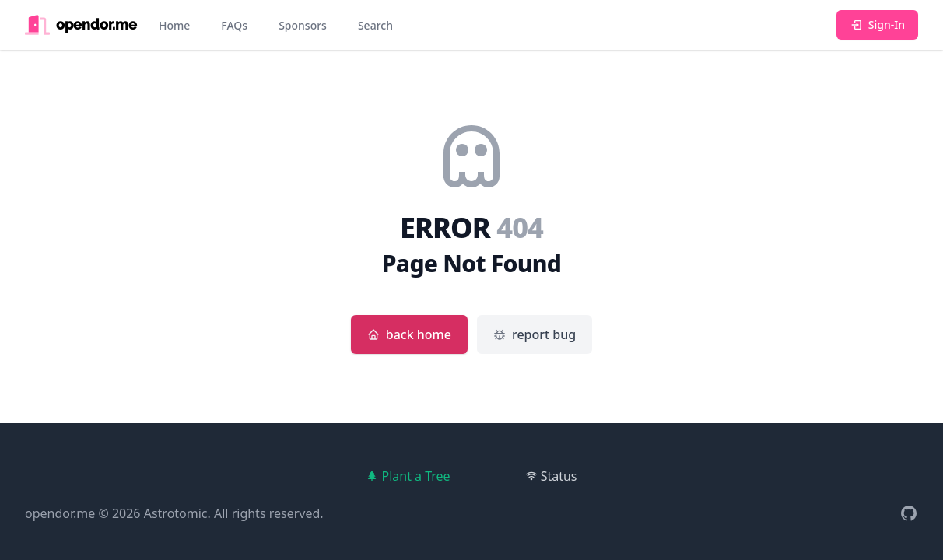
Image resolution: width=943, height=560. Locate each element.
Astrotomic (176, 513)
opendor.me (60, 513)
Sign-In (877, 24)
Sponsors (303, 25)
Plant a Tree (408, 476)
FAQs (234, 25)
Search (375, 25)
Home (174, 25)
